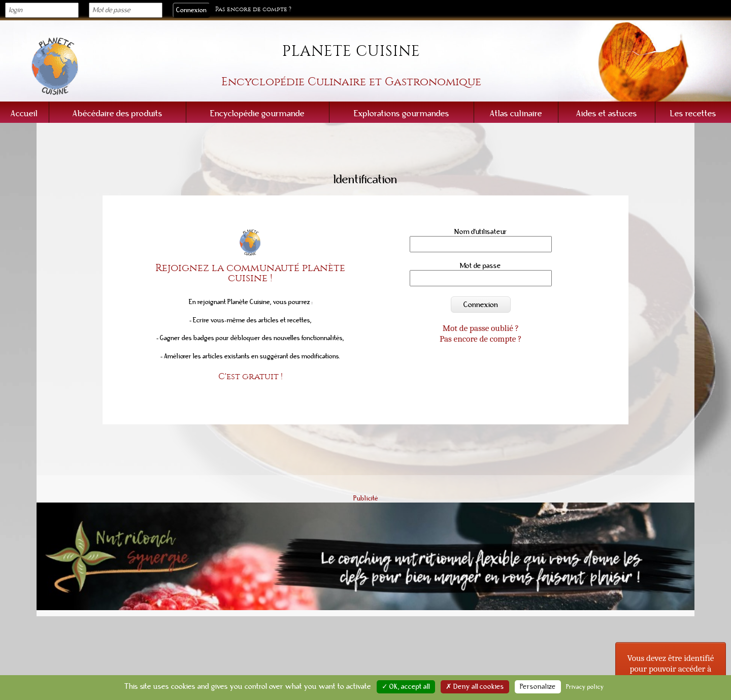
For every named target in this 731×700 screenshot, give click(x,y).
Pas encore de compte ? (253, 9)
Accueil (24, 113)
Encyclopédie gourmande (257, 113)
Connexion (481, 305)
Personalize (538, 687)
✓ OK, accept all (406, 687)
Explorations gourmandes (402, 113)
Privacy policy (585, 687)
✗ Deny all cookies (475, 687)
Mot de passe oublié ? (481, 328)
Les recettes (693, 113)
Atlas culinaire (516, 113)
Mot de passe (480, 266)
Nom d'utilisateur (481, 232)
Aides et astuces (607, 113)
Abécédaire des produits (118, 113)
